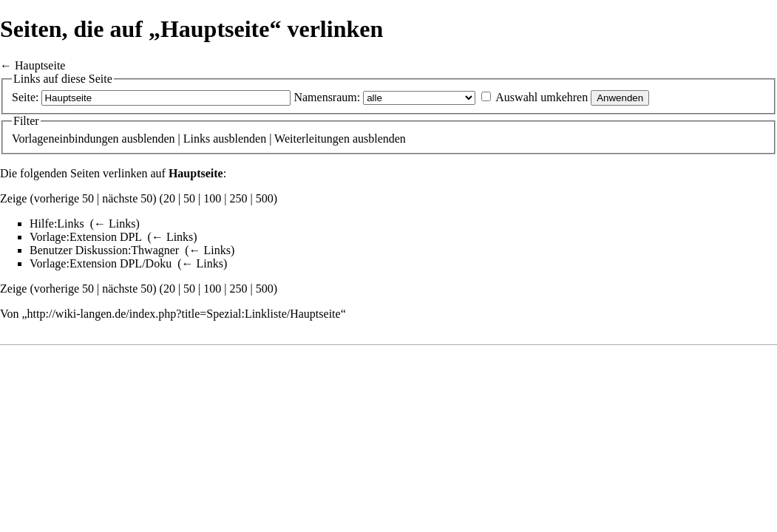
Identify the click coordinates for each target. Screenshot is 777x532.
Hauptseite (40, 65)
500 (265, 198)
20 (169, 198)
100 (212, 198)
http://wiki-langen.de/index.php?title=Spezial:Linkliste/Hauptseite (184, 314)
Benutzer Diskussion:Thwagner (104, 250)
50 (189, 198)
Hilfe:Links (57, 224)
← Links (115, 224)
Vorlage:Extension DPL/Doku (101, 263)
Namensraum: (327, 97)
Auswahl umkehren (542, 97)
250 (239, 198)
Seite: (25, 97)
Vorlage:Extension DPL (86, 237)
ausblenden (149, 139)
